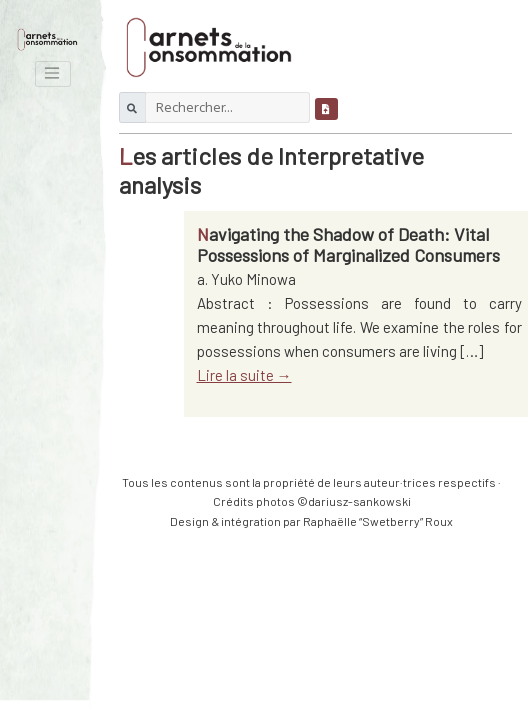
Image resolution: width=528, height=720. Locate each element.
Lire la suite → (244, 375)
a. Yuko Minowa (246, 279)
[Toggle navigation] (53, 74)
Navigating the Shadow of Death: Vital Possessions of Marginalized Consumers (348, 245)
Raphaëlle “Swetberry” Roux (378, 521)
